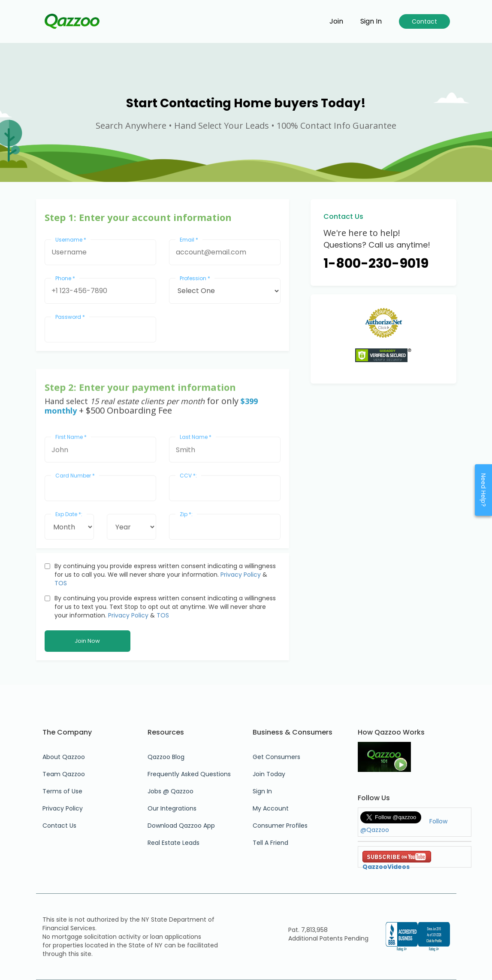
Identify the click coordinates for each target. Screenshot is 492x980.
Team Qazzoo (64, 774)
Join (336, 21)
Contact (424, 21)
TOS (61, 653)
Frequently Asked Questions (189, 774)
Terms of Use (62, 791)
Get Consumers (276, 757)
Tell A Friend (270, 843)
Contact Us (59, 826)
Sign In (262, 791)
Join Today (269, 774)
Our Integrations (172, 808)
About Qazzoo (64, 757)
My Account (271, 808)
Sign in (371, 21)
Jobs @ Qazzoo (171, 791)
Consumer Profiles (280, 826)
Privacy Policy (241, 644)
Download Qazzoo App (181, 826)
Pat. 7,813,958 (308, 930)
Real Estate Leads (174, 843)
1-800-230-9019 (376, 263)
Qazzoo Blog (166, 757)
